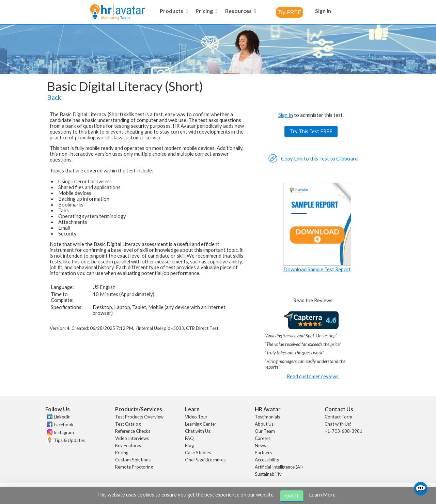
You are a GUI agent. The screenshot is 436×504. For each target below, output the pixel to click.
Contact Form (338, 417)
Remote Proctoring (134, 467)
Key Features (128, 445)
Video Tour (196, 417)
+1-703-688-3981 (344, 431)
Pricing (122, 453)
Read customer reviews (313, 376)
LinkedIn (62, 417)
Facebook (64, 425)
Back (54, 97)
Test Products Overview (139, 417)
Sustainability (268, 474)
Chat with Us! (198, 431)
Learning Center (201, 424)
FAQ (189, 438)
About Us (264, 424)
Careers (263, 438)
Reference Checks (133, 431)
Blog (189, 445)
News (260, 445)
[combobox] (290, 12)
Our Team (265, 431)
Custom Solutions (133, 460)
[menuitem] (173, 11)
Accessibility (267, 460)
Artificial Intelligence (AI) (279, 467)
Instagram (64, 432)
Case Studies (198, 453)
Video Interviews (132, 438)
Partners (263, 453)
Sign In (286, 115)
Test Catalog (128, 424)
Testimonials (267, 417)
